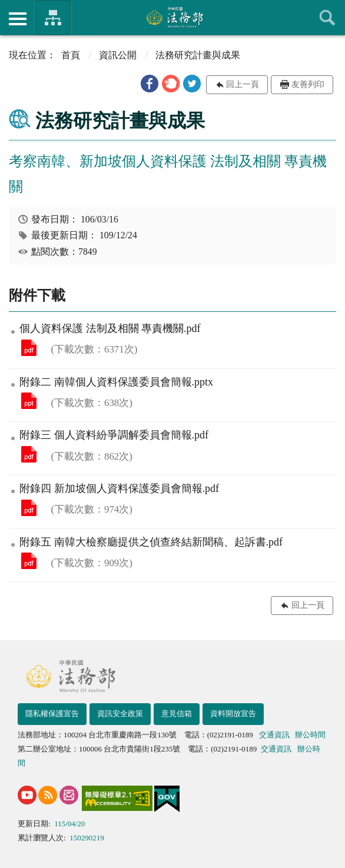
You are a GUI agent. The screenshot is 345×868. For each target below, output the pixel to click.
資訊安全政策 (120, 714)
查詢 (327, 18)
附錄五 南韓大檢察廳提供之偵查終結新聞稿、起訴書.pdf (29, 561)
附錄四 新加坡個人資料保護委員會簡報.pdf (29, 508)
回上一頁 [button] (243, 84)
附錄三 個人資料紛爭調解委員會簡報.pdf (29, 454)
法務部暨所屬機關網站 (53, 18)
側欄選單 (18, 19)
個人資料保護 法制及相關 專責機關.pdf (29, 348)
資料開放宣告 (233, 714)
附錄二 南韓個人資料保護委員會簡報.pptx (29, 401)
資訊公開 (118, 55)
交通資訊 (274, 735)
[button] (150, 84)
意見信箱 (177, 714)
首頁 (71, 55)
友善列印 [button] (308, 84)
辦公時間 (310, 735)
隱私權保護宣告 (52, 714)
